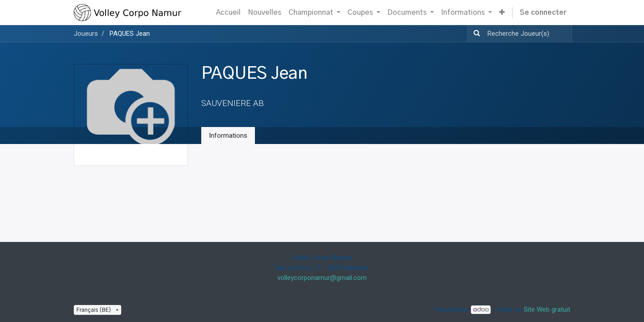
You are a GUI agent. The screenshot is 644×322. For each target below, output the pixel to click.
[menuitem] (228, 13)
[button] (502, 13)
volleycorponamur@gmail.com (322, 278)
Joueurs (86, 34)
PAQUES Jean (130, 34)
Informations (228, 136)
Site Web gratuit (547, 309)
